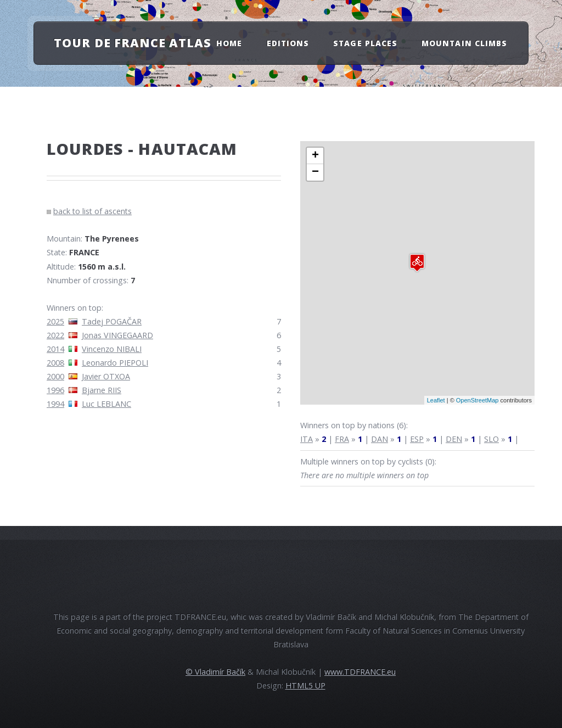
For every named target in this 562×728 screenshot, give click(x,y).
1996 (55, 390)
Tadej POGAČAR (112, 321)
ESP (417, 439)
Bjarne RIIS (102, 390)
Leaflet (436, 400)
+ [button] (315, 156)
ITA (307, 439)
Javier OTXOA (106, 376)
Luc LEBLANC (106, 404)
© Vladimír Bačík (215, 672)
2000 (55, 376)
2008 (55, 363)
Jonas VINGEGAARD (117, 335)
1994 (55, 404)
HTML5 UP (305, 685)
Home (229, 43)
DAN (380, 439)
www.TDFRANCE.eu (360, 672)
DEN (454, 439)
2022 (55, 335)
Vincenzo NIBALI (112, 349)
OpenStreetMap (477, 400)
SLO (491, 439)
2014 (55, 349)
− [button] (315, 172)
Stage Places (365, 43)
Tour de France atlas (132, 43)
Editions (288, 43)
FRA (342, 439)
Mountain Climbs (464, 43)
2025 (55, 321)
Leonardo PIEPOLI (115, 363)
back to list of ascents (92, 211)
